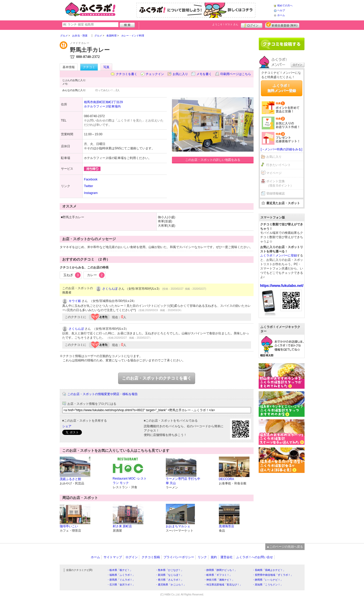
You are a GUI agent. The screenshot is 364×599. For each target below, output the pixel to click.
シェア (67, 426)
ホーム (281, 15)
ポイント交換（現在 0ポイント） (280, 183)
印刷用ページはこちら (236, 74)
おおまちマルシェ (178, 526)
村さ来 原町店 (122, 526)
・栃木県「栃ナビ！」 (120, 570)
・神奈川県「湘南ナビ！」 (219, 580)
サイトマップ (113, 557)
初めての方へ (285, 5)
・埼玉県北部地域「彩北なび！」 (223, 585)
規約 (214, 557)
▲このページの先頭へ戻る (285, 547)
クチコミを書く (127, 74)
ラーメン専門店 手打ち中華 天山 (183, 481)
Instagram (91, 193)
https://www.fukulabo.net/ (282, 286)
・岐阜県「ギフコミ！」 (218, 575)
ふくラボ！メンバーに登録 (279, 255)
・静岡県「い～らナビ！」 (268, 580)
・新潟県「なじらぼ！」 (169, 575)
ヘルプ (281, 10)
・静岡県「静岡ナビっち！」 (220, 570)
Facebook (91, 179)
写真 (106, 67)
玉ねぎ (72, 275)
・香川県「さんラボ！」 (169, 580)
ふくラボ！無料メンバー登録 (282, 88)
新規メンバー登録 (282, 25)
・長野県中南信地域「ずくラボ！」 (273, 575)
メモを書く (204, 74)
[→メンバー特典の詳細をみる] (281, 149)
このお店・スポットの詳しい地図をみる (213, 160)
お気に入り (180, 74)
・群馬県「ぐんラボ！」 (121, 580)
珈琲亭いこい (69, 526)
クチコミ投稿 (151, 557)
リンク (202, 557)
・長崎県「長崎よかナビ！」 (269, 570)
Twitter (88, 186)
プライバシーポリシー (179, 557)
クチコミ (89, 67)
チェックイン (155, 74)
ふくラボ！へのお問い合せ (255, 557)
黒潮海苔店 (227, 526)
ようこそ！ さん (225, 24)
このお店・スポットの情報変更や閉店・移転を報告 (103, 394)
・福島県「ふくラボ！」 (121, 575)
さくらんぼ (110, 289)
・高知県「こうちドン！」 (268, 585)
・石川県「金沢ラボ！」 (121, 585)
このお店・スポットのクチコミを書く (157, 378)
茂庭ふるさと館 (70, 479)
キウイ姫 (75, 301)
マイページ (274, 173)
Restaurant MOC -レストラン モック (130, 481)
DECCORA (227, 479)
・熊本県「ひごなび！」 (169, 570)
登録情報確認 (275, 193)
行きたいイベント (279, 165)
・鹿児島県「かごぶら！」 (171, 585)
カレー (96, 275)
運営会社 (227, 557)
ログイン (252, 25)
